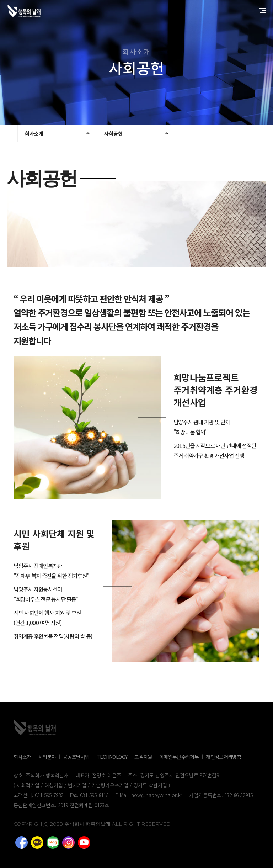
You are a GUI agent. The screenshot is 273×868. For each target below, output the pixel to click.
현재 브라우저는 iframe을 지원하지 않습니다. (9, 133)
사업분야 (47, 757)
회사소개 (34, 133)
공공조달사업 (76, 757)
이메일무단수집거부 (179, 757)
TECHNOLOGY (112, 757)
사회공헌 (113, 133)
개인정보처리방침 (223, 757)
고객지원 (143, 757)
